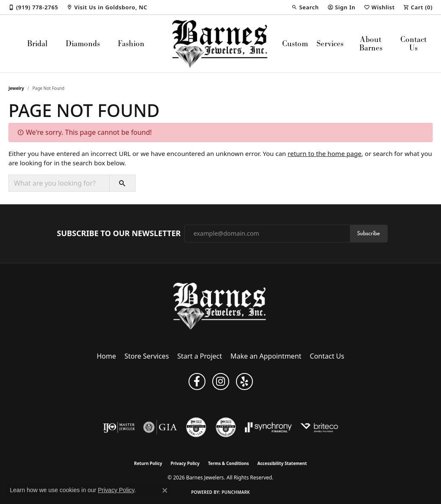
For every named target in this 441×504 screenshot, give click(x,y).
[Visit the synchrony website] (268, 427)
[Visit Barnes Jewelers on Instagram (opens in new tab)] (221, 381)
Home (106, 356)
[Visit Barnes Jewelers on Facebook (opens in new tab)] (197, 381)
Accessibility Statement (282, 463)
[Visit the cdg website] (226, 427)
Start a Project (200, 356)
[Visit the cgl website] (196, 427)
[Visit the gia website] (160, 427)
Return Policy (148, 463)
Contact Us (413, 43)
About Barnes (371, 43)
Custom (295, 43)
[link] (33, 7)
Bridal (37, 43)
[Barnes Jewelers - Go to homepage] (220, 306)
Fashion (131, 43)
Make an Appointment (266, 356)
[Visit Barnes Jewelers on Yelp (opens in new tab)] (244, 381)
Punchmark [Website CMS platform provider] (236, 492)
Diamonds (83, 43)
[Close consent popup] (165, 490)
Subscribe (369, 233)
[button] (305, 7)
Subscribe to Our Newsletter (119, 234)
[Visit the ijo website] (119, 427)
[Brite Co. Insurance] (319, 427)
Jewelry (16, 88)
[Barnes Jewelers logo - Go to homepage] (221, 44)
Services (330, 43)
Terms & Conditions (229, 463)
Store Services (147, 356)
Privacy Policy (185, 463)
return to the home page (325, 153)
